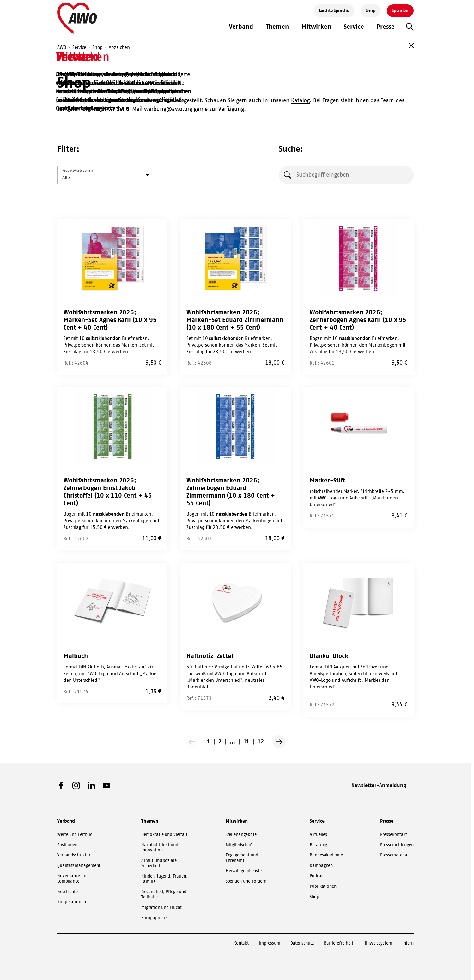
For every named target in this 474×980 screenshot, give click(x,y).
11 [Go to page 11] (246, 741)
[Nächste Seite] (279, 742)
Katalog (300, 100)
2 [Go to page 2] (220, 741)
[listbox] (106, 175)
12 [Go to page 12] (261, 741)
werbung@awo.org (168, 109)
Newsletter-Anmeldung (379, 785)
